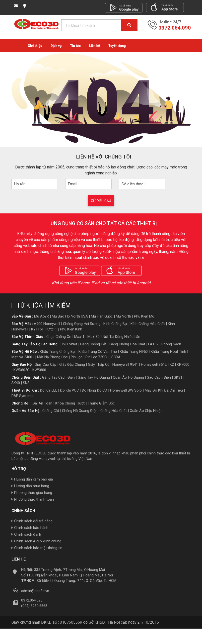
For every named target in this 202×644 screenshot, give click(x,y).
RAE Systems (23, 396)
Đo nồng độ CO (94, 390)
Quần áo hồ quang (128, 377)
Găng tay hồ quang (94, 377)
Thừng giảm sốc (101, 403)
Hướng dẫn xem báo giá (32, 479)
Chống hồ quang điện (80, 411)
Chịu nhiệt (69, 344)
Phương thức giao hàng (32, 493)
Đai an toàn (42, 403)
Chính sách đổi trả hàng (32, 521)
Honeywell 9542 (154, 364)
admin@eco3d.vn (35, 591)
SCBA (116, 357)
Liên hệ (95, 46)
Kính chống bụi (115, 324)
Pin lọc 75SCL (97, 357)
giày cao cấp (45, 364)
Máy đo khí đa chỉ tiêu (164, 390)
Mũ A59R (41, 316)
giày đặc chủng (72, 364)
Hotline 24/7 (170, 22)
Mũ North (123, 316)
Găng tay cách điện (58, 377)
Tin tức (75, 46)
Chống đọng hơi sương (82, 324)
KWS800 (39, 370)
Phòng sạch (171, 344)
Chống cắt (51, 411)
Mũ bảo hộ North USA (70, 316)
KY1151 (37, 329)
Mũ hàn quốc (102, 316)
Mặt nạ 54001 (23, 357)
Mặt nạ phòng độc (52, 357)
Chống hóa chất (114, 411)
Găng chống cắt (93, 344)
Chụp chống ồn (59, 337)
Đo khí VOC (69, 390)
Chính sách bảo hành (30, 528)
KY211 (52, 329)
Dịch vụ (56, 46)
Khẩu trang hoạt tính (168, 352)
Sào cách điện (159, 377)
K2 (172, 364)
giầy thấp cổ (99, 364)
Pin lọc (77, 357)
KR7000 (183, 364)
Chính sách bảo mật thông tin (37, 548)
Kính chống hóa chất (148, 324)
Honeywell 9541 (125, 364)
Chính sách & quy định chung (36, 541)
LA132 (153, 344)
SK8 (26, 383)
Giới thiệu (35, 46)
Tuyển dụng (117, 46)
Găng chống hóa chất (127, 344)
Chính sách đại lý (27, 535)
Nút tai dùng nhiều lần (121, 337)
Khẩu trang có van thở (98, 352)
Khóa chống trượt (70, 403)
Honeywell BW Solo (126, 390)
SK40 (16, 383)
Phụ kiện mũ (144, 316)
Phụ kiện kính (71, 329)
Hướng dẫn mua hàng (30, 486)
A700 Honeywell (47, 324)
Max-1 (79, 337)
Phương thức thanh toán (33, 499)
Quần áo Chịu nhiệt (146, 411)
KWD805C (21, 370)
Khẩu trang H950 (134, 352)
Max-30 (94, 337)
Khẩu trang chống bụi (58, 352)
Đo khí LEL (48, 390)
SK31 (178, 377)
